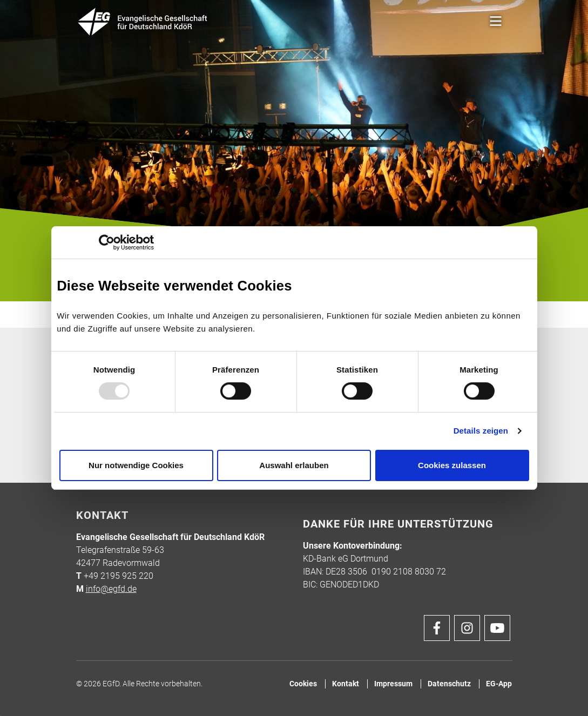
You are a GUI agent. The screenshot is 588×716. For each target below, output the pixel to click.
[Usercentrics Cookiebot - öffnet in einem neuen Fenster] (107, 242)
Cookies (303, 684)
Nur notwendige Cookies (136, 465)
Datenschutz (449, 684)
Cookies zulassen (452, 465)
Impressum (393, 684)
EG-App (499, 684)
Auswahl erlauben (294, 465)
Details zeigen (481, 431)
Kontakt (346, 684)
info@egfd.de (111, 589)
